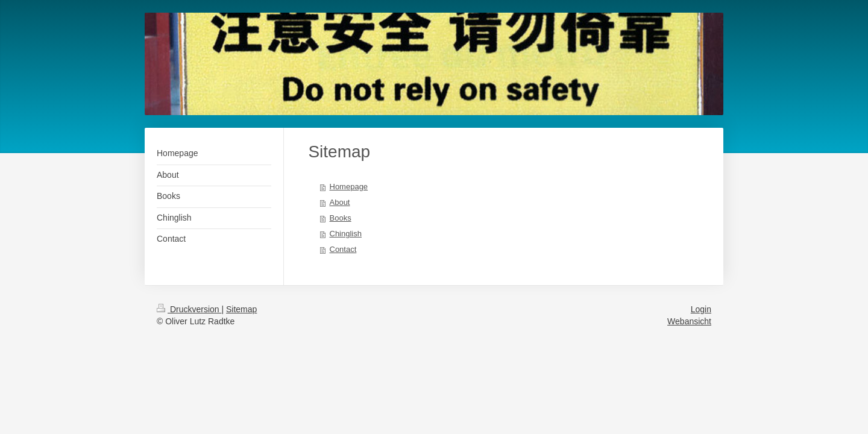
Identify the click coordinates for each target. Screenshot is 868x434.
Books (341, 218)
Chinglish (346, 234)
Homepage (349, 187)
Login (701, 309)
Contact (343, 249)
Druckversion (189, 309)
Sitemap (241, 309)
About (340, 202)
